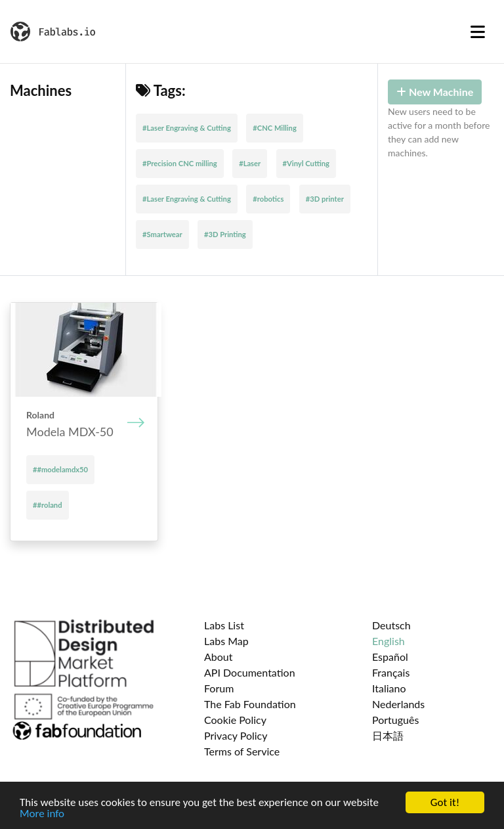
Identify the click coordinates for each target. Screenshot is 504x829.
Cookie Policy (235, 720)
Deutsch (391, 625)
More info (42, 814)
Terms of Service (242, 751)
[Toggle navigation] (478, 32)
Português (395, 720)
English (388, 641)
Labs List (224, 625)
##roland (48, 505)
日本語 (388, 735)
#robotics (268, 199)
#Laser (250, 163)
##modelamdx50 (60, 469)
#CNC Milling (275, 128)
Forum (219, 688)
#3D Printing (225, 234)
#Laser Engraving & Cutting (187, 128)
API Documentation (250, 672)
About (219, 657)
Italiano (389, 688)
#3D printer (325, 199)
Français (391, 672)
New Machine (435, 92)
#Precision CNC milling (180, 163)
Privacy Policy (236, 735)
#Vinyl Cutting (306, 163)
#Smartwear (162, 234)
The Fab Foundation (250, 704)
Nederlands (398, 704)
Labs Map (226, 641)
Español (390, 657)
